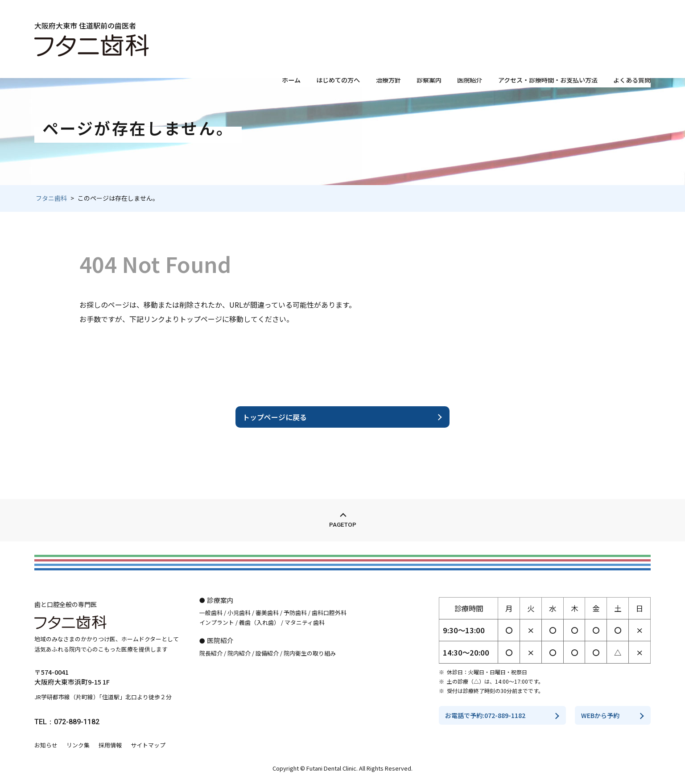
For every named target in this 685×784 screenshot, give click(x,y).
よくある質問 (629, 60)
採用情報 (110, 745)
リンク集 (78, 745)
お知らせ (46, 745)
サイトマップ (148, 745)
